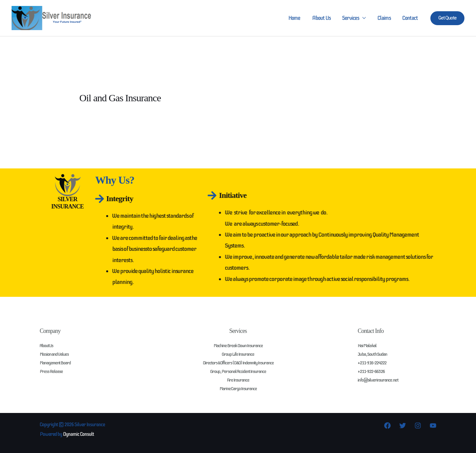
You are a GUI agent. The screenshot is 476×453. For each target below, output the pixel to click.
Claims (385, 18)
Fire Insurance (238, 380)
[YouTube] (433, 426)
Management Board (56, 363)
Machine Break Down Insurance (238, 346)
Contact (410, 18)
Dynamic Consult (79, 434)
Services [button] (352, 18)
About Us (323, 18)
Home (297, 18)
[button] (447, 18)
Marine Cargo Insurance (238, 389)
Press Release (51, 371)
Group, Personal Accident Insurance (238, 371)
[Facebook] (387, 426)
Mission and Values (54, 354)
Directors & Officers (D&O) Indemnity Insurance (238, 363)
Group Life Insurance (238, 354)
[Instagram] (418, 426)
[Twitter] (403, 426)
